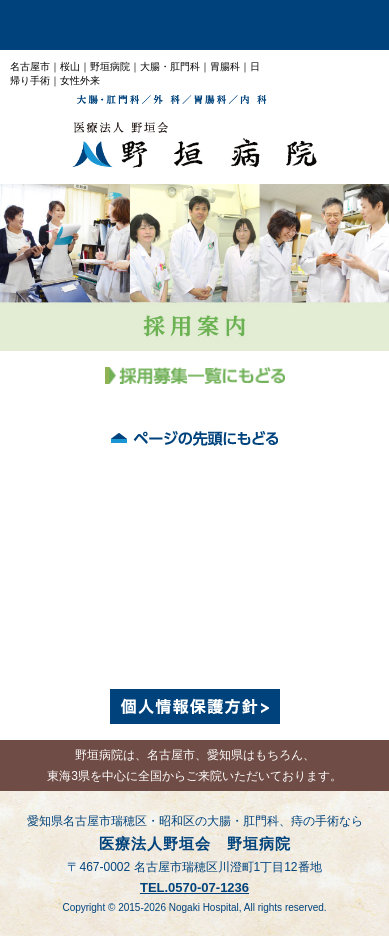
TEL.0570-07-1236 (194, 887)
